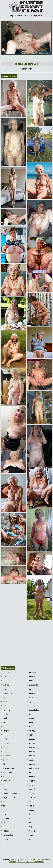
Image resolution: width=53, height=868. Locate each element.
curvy (4, 789)
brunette (5, 743)
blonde (5, 727)
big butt (5, 752)
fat (3, 806)
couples (5, 777)
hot (29, 689)
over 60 (31, 752)
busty (4, 747)
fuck (4, 814)
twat (30, 818)
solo (30, 802)
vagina (31, 827)
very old (31, 831)
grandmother (7, 835)
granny (5, 839)
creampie (6, 781)
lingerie (31, 706)
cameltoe (6, 756)
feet (3, 810)
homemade (33, 685)
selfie (30, 785)
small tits (32, 797)
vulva (30, 835)
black (4, 722)
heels (30, 681)
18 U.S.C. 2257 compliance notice (30, 862)
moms (31, 718)
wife (30, 839)
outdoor (31, 739)
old (29, 727)
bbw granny (7, 693)
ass (3, 681)
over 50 (31, 747)
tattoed (31, 810)
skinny (31, 793)
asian (4, 677)
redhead (31, 777)
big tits (5, 714)
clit (3, 764)
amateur (5, 672)
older (30, 735)
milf (29, 714)
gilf (3, 822)
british (4, 739)
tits (29, 814)
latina (30, 697)
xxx (29, 843)
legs (30, 702)
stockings (32, 806)
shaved (31, 789)
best (4, 706)
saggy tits (32, 781)
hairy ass (32, 672)
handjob (31, 677)
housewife (32, 693)
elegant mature (8, 797)
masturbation (33, 710)
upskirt (31, 822)
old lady (31, 731)
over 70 (31, 756)
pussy (30, 773)
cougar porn (7, 773)
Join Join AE (26, 64)
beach (4, 697)
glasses (5, 831)
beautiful (5, 702)
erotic (4, 802)
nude (30, 722)
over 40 (31, 743)
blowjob (5, 731)
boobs (4, 735)
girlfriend (5, 827)
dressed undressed (10, 793)
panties (31, 760)
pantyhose (32, 764)
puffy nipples (33, 768)
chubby (5, 760)
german (5, 818)
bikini (4, 718)
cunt (4, 785)
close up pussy (8, 768)
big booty (6, 710)
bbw (4, 689)
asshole (5, 685)
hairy (4, 843)
